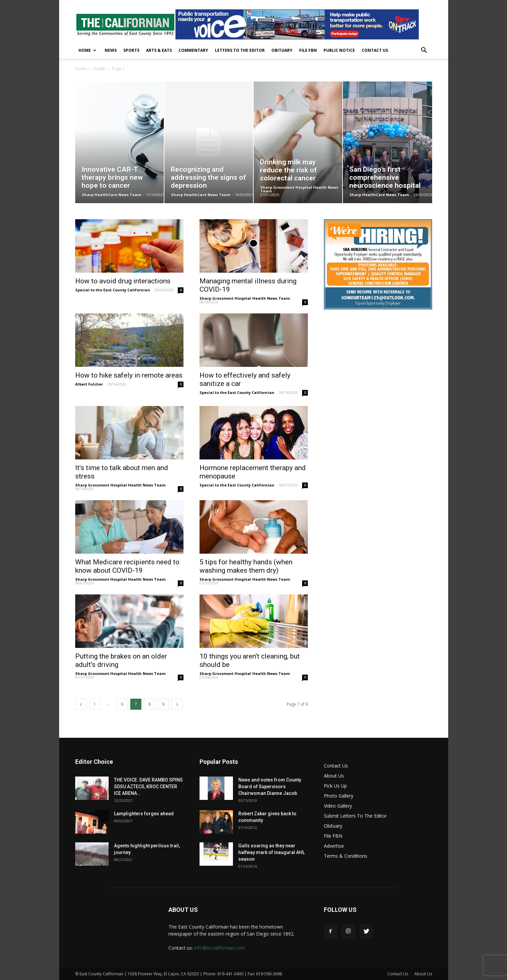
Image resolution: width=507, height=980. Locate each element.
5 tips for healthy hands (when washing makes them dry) (246, 566)
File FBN (308, 50)
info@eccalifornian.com (220, 948)
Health (99, 69)
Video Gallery (338, 806)
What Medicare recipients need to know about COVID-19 (127, 566)
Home (87, 50)
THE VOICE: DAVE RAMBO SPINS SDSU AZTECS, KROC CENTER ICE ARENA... (148, 787)
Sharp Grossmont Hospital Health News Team (299, 189)
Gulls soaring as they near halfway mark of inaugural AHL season (272, 852)
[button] (424, 51)
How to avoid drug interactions (123, 281)
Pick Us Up (335, 786)
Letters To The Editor (240, 50)
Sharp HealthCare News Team (111, 195)
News (111, 50)
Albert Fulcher (89, 384)
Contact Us (375, 50)
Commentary (193, 50)
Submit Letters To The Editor (355, 816)
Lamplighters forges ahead (144, 814)
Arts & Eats (159, 50)
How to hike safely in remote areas (129, 375)
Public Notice (339, 50)
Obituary (282, 50)
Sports (131, 50)
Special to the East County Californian (113, 290)
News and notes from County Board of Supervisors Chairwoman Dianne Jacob (270, 787)
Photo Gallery (339, 796)
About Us (334, 776)
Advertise (334, 846)
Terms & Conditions (346, 856)
